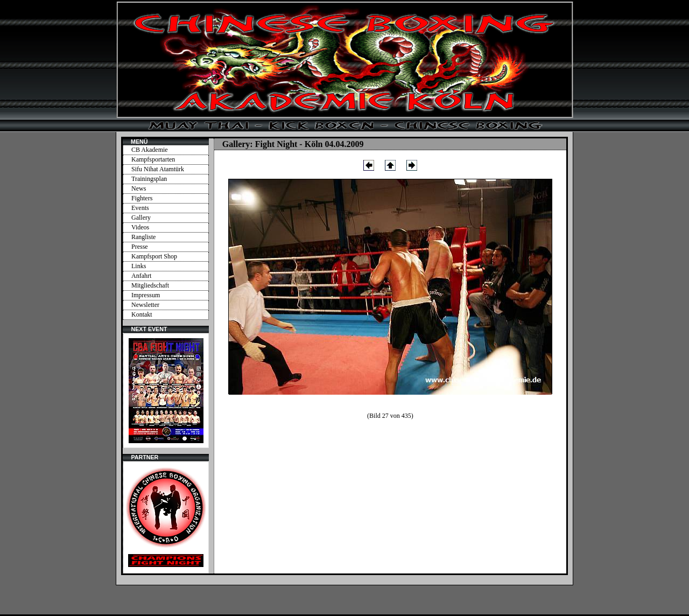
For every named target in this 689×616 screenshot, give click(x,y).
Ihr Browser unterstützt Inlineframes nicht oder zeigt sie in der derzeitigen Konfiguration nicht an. (166, 390)
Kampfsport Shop (154, 256)
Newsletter (145, 305)
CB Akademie (150, 150)
